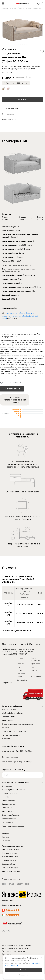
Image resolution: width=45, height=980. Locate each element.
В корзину (22, 99)
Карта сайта (7, 811)
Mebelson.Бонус (8, 801)
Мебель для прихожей (11, 871)
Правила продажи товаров (13, 826)
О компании (7, 786)
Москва (20, 658)
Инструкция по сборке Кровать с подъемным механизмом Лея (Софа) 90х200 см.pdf (20, 316)
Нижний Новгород (21, 672)
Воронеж (21, 664)
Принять (24, 970)
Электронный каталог (11, 815)
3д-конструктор (8, 804)
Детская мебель (8, 864)
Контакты (6, 728)
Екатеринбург (22, 680)
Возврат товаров (9, 819)
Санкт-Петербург (36, 659)
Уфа (33, 667)
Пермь (20, 676)
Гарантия (6, 797)
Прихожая (6, 841)
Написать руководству (11, 735)
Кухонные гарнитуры (10, 857)
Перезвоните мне (9, 717)
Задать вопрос (8, 720)
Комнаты (5, 837)
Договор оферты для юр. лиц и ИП (15, 948)
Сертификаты (7, 822)
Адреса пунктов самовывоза (13, 790)
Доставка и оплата (9, 793)
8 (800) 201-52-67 (19, 654)
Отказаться (24, 975)
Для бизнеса (7, 808)
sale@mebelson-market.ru (12, 713)
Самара (20, 667)
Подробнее (7, 683)
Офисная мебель (9, 860)
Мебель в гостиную (10, 868)
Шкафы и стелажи (9, 853)
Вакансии (6, 739)
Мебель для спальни (10, 849)
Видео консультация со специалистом (18, 724)
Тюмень (34, 671)
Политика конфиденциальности (14, 951)
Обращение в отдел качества (14, 731)
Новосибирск (37, 676)
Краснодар (36, 664)
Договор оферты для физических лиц (16, 945)
